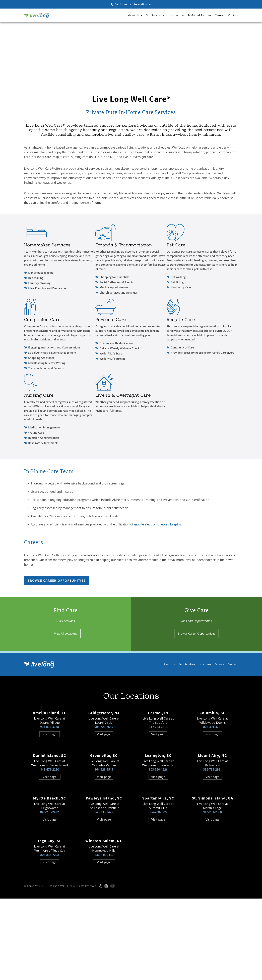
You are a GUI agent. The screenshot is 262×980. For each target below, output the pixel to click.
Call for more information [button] (131, 4)
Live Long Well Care (59, 944)
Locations (205, 722)
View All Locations (66, 692)
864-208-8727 (158, 870)
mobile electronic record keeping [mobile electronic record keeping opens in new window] (158, 583)
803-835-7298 (50, 913)
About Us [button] (133, 15)
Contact (233, 15)
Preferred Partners (200, 15)
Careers (220, 15)
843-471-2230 (50, 828)
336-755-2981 (213, 828)
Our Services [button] (154, 15)
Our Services (187, 722)
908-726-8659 (104, 785)
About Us (170, 722)
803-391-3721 (213, 785)
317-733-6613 (158, 785)
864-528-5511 (104, 828)
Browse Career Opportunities (196, 692)
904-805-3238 (49, 785)
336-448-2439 (104, 913)
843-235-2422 (49, 870)
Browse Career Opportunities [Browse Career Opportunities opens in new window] (57, 639)
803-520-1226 (158, 828)
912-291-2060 (212, 870)
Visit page (50, 792)
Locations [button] (175, 15)
